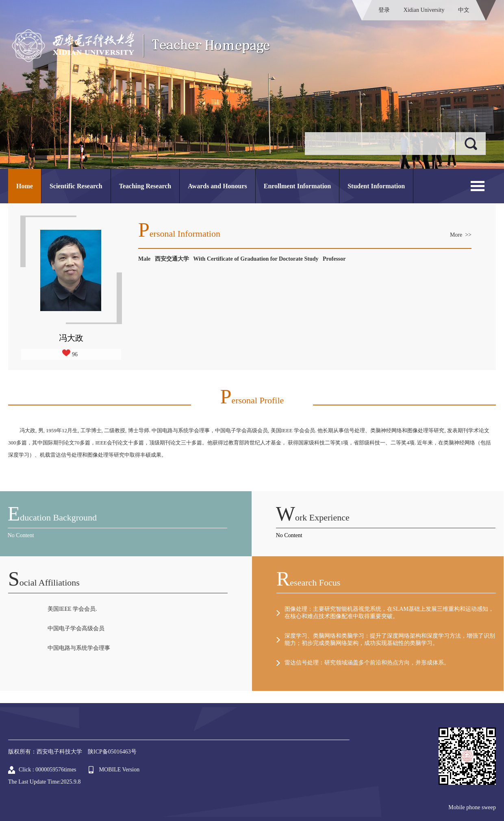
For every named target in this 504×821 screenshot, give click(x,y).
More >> (461, 235)
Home (25, 186)
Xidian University (424, 10)
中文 (464, 10)
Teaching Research (145, 186)
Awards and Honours (217, 186)
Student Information (376, 186)
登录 (384, 10)
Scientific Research (76, 186)
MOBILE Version (119, 770)
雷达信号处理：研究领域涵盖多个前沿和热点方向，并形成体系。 (367, 663)
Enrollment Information (297, 186)
